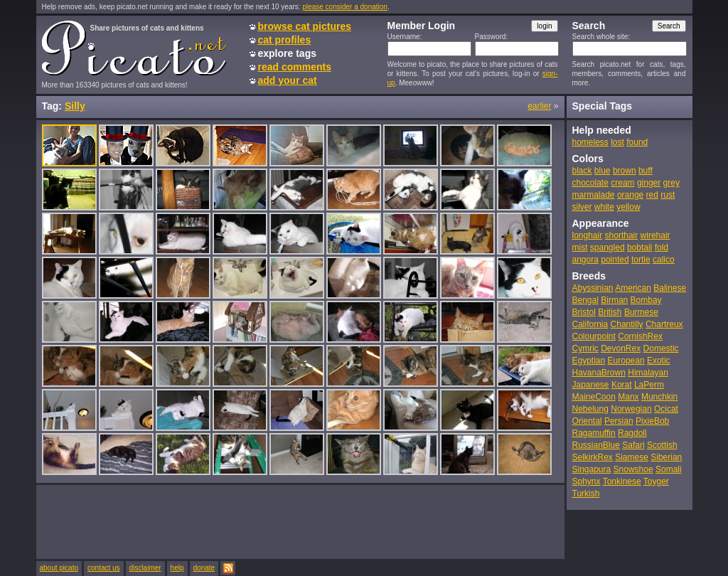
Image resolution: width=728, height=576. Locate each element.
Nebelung (590, 409)
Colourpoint (594, 336)
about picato (59, 568)
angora (585, 260)
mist (580, 247)
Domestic (661, 348)
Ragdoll (632, 433)
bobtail (639, 247)
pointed (615, 260)
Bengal (585, 300)
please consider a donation (345, 7)
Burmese (641, 312)
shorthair (622, 235)
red (652, 195)
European (626, 361)
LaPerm (649, 385)
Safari (633, 445)
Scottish (662, 445)
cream (622, 183)
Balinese (670, 288)
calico (664, 260)
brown (625, 171)
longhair (588, 235)
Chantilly (627, 324)
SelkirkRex (593, 457)
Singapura (592, 469)
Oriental (587, 421)
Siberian (666, 457)
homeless (590, 142)
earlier (539, 106)
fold (662, 247)
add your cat (288, 80)
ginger (649, 183)
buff (646, 171)
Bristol (584, 312)
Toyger (656, 481)
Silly (75, 106)
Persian (619, 421)
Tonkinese (622, 481)
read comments (295, 67)
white (604, 207)
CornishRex (640, 336)
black (582, 171)
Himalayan (648, 373)
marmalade (594, 195)
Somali (669, 469)
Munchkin (659, 397)
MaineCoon (594, 397)
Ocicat (666, 409)
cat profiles (285, 40)
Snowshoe (633, 469)
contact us (104, 568)
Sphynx (587, 481)
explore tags (287, 53)
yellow (628, 207)
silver (582, 207)
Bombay (646, 300)
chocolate (590, 183)
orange (630, 195)
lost (617, 142)
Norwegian (631, 409)
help (177, 568)
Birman (614, 300)
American (633, 288)
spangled (607, 247)
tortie (641, 260)
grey (671, 183)
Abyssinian (593, 288)
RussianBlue (596, 445)
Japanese (591, 385)
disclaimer (145, 568)
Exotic (659, 361)
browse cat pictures (305, 26)
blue (603, 171)
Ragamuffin (594, 433)
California (590, 324)
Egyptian (589, 361)
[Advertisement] (301, 521)
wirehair (655, 235)
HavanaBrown (599, 373)
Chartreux (664, 324)
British (610, 312)
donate (204, 568)
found (637, 142)
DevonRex (621, 348)
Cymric (585, 348)
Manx (628, 397)
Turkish (586, 494)
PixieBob (652, 421)
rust (668, 195)
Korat (622, 385)
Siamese (632, 457)
